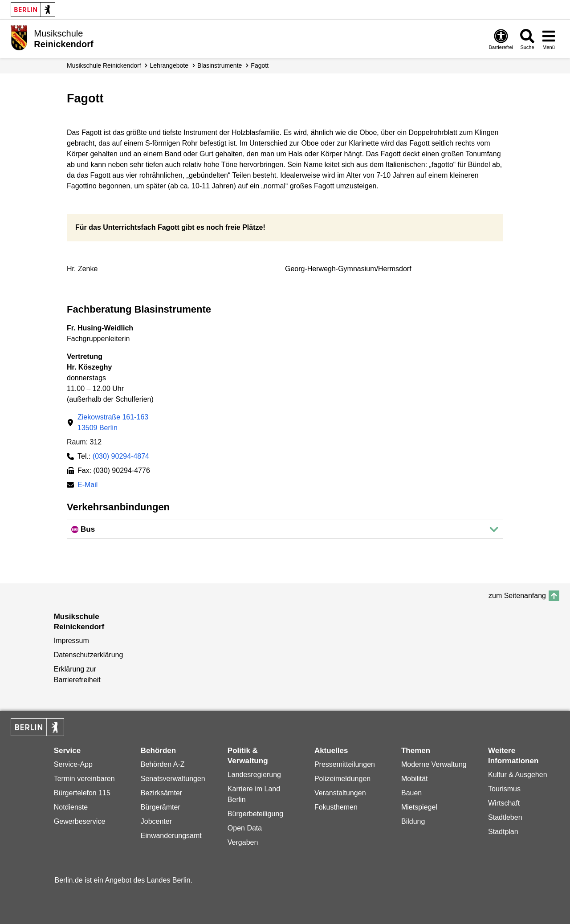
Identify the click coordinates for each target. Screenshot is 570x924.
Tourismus (504, 789)
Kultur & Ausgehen (518, 775)
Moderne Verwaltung (434, 764)
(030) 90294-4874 (121, 456)
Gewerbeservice (80, 821)
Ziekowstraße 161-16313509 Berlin (113, 422)
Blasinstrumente (220, 65)
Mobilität (415, 779)
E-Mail (88, 486)
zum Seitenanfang (517, 596)
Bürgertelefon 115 (82, 793)
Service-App (73, 764)
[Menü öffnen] (549, 39)
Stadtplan (503, 832)
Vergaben (243, 842)
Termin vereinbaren (84, 779)
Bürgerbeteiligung (255, 814)
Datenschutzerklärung (89, 655)
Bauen (411, 793)
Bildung (413, 821)
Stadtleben (505, 817)
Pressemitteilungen (345, 764)
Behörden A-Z (163, 764)
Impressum (71, 641)
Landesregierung (254, 775)
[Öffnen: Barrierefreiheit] (501, 39)
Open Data (245, 828)
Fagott (260, 65)
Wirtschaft (504, 803)
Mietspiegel (419, 807)
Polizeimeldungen (342, 779)
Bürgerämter (161, 807)
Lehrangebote (169, 65)
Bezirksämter (161, 793)
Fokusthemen (336, 807)
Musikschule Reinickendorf (104, 65)
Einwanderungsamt (171, 836)
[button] (285, 529)
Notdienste (71, 807)
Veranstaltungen (340, 793)
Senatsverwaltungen (173, 779)
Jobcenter (156, 821)
